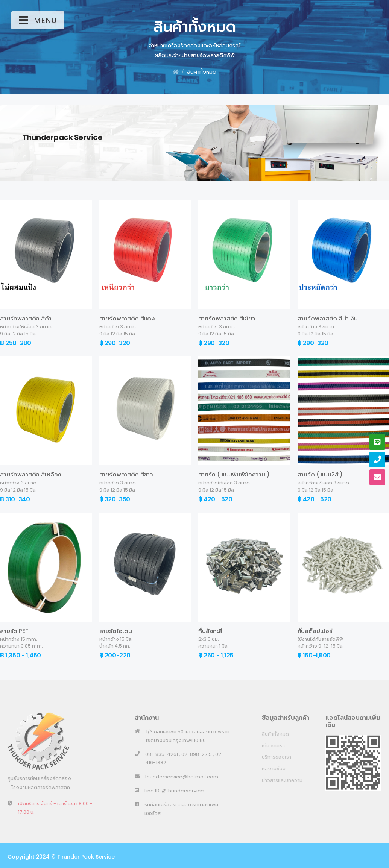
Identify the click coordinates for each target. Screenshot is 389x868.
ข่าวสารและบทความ (282, 780)
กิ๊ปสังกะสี (210, 631)
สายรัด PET (14, 631)
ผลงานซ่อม (274, 769)
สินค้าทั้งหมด (202, 72)
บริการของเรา (277, 757)
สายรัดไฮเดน (116, 631)
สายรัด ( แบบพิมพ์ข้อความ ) (234, 474)
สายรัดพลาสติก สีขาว (126, 474)
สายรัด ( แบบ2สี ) (320, 474)
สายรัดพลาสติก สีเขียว (227, 318)
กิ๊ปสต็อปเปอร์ (315, 631)
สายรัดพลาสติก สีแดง (127, 318)
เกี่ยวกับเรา (273, 746)
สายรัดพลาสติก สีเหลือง (31, 474)
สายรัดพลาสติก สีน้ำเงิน (328, 318)
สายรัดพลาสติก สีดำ (26, 318)
